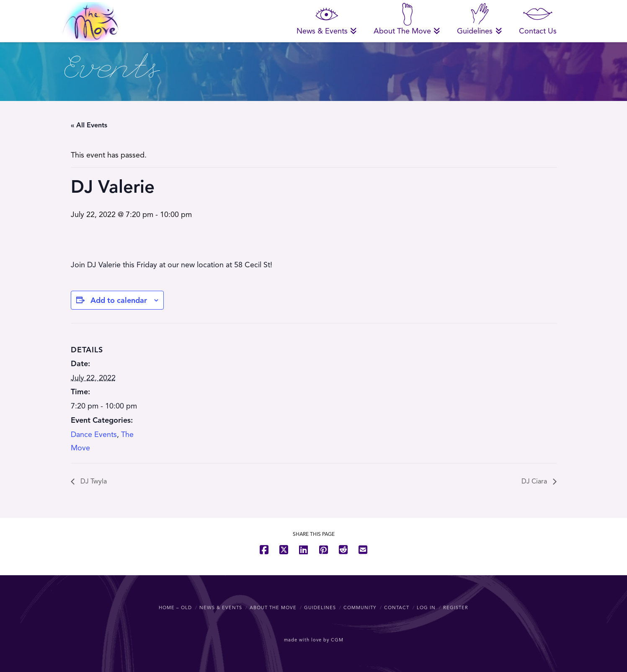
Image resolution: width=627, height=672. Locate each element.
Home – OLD (175, 607)
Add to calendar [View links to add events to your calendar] (119, 300)
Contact (397, 607)
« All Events (89, 125)
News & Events (221, 607)
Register (456, 607)
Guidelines (320, 607)
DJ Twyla (93, 481)
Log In (426, 607)
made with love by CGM (314, 640)
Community (360, 607)
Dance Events (94, 434)
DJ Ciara (535, 481)
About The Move (273, 607)
